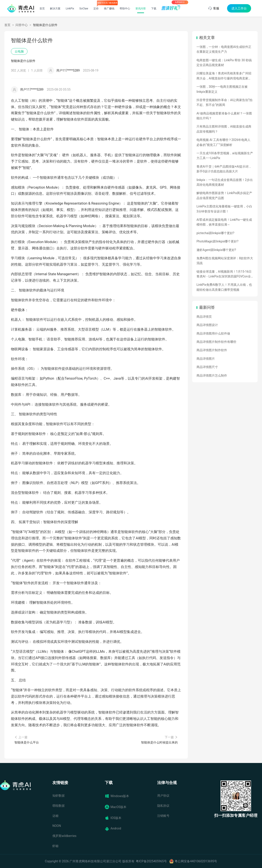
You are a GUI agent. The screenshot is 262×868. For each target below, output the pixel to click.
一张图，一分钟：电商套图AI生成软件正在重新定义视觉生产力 (224, 49)
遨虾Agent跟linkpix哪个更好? (216, 250)
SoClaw (84, 9)
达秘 (55, 816)
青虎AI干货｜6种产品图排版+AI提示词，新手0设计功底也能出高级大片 (224, 169)
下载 (154, 9)
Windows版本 (117, 796)
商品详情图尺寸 (207, 367)
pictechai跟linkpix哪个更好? (215, 233)
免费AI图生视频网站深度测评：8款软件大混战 (225, 261)
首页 (42, 9)
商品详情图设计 (207, 325)
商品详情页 (204, 317)
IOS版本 (113, 818)
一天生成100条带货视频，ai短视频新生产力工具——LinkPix (225, 156)
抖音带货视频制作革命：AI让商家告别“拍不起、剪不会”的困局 (224, 102)
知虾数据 (59, 796)
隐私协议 (163, 806)
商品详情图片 (206, 359)
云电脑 (19, 51)
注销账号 (163, 816)
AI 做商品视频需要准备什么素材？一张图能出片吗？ (224, 116)
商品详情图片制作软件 (212, 350)
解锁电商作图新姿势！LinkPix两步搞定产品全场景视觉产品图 (224, 195)
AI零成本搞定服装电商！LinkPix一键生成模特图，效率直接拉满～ (224, 222)
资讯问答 (141, 9)
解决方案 (55, 9)
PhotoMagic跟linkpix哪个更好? (217, 241)
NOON (57, 826)
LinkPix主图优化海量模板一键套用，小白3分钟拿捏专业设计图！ (224, 209)
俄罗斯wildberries (64, 836)
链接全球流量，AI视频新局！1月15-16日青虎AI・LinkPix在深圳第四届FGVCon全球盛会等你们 (224, 274)
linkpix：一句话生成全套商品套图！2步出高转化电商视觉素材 (225, 182)
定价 (96, 9)
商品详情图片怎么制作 (212, 375)
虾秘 (55, 846)
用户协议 (163, 796)
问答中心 (22, 25)
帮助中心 (125, 9)
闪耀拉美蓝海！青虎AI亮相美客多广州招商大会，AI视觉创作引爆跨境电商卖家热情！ (224, 76)
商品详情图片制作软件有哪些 (216, 342)
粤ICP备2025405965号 (151, 861)
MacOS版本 (116, 807)
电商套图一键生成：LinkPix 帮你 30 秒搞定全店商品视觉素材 (224, 63)
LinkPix (70, 9)
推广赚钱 (109, 9)
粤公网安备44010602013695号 (196, 861)
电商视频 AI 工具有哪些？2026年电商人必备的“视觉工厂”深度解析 (223, 142)
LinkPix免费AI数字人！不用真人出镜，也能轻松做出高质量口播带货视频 (224, 287)
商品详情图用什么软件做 (213, 333)
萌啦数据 (59, 806)
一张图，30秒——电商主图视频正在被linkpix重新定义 (222, 89)
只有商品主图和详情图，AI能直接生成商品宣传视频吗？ (224, 129)
